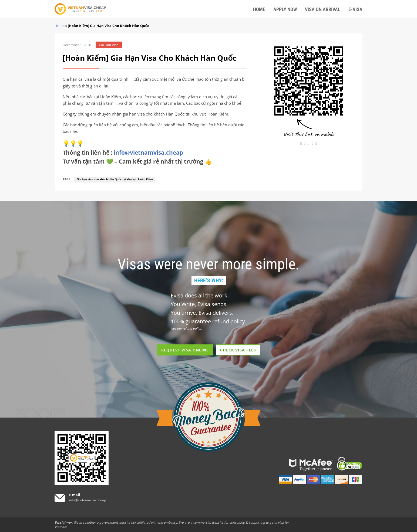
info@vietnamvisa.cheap (148, 153)
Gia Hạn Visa (109, 45)
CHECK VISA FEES (238, 350)
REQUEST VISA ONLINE (185, 350)
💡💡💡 (73, 143)
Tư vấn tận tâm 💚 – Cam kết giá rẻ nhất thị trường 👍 (137, 161)
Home (60, 26)
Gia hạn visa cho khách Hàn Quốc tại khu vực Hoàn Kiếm (115, 179)
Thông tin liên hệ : (123, 153)
